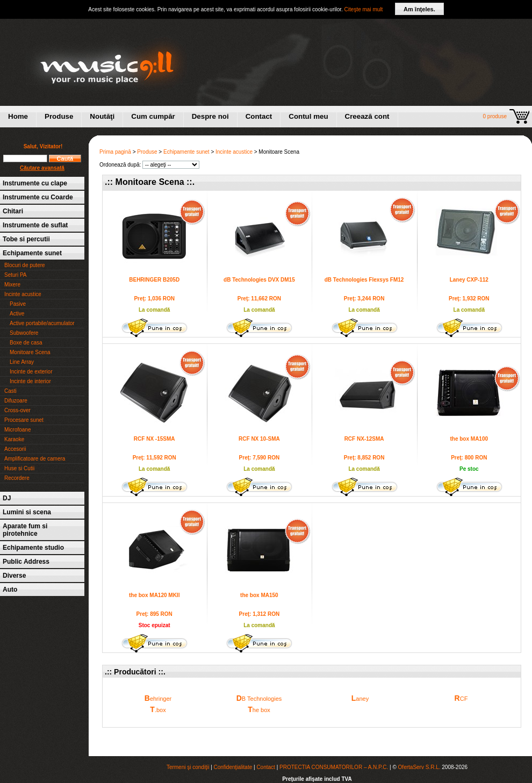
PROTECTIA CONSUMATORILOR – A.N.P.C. (334, 767)
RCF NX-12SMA (364, 439)
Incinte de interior (30, 381)
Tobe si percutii (26, 239)
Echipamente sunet (32, 253)
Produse (59, 116)
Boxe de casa (26, 343)
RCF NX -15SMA (154, 439)
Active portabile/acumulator (42, 323)
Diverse (14, 576)
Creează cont (367, 116)
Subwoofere (24, 333)
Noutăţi (102, 116)
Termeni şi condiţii (188, 767)
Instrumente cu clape (35, 183)
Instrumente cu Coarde (38, 197)
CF (461, 698)
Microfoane (17, 430)
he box (259, 709)
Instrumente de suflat (35, 225)
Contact (259, 116)
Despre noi (210, 116)
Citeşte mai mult (364, 9)
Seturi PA (16, 275)
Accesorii (15, 449)
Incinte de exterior (31, 372)
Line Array (22, 362)
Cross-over (17, 410)
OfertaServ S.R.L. (419, 767)
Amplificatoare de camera (35, 459)
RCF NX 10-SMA (259, 439)
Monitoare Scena (30, 352)
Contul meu (308, 116)
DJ (7, 498)
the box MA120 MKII (154, 595)
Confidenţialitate (233, 767)
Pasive (18, 304)
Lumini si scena (27, 512)
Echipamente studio (33, 548)
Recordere (17, 478)
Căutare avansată (42, 168)
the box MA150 (259, 595)
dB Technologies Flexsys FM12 (364, 280)
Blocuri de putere (25, 265)
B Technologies (259, 698)
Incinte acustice (23, 294)
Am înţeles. (419, 9)
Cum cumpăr (153, 116)
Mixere (12, 285)
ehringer (158, 698)
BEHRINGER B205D (154, 280)
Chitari (13, 211)
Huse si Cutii (19, 468)
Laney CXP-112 (469, 280)
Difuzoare (16, 401)
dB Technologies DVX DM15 (259, 280)
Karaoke (14, 439)
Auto (10, 590)
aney (360, 698)
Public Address (26, 562)
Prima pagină (115, 152)
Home (18, 116)
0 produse (495, 116)
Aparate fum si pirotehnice (25, 530)
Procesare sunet (24, 420)
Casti (10, 391)
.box (158, 709)
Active (17, 314)
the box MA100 (469, 439)
